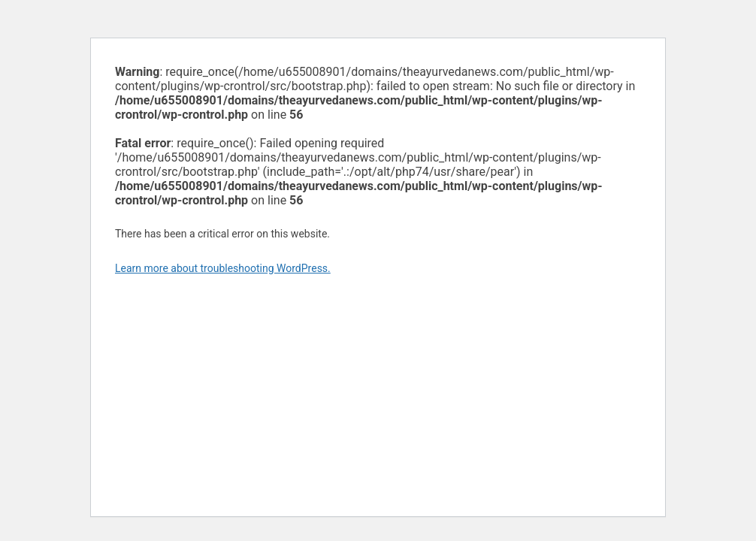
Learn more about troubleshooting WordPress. (223, 268)
